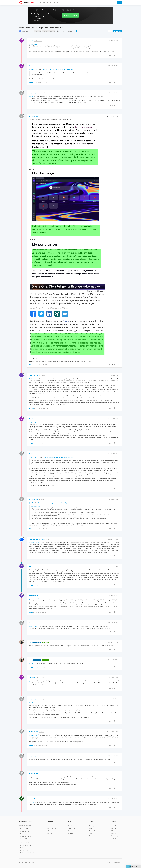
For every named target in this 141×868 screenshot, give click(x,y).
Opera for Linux (25, 834)
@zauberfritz (41, 678)
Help (70, 822)
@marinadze (38, 41)
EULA (91, 833)
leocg (31, 642)
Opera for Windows (26, 829)
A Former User (33, 93)
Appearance (25, 31)
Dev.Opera (71, 833)
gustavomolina (34, 375)
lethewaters (33, 678)
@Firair (53, 660)
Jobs (112, 831)
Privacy (91, 828)
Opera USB (24, 839)
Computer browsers (25, 826)
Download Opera (71, 15)
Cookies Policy (93, 831)
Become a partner (116, 836)
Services (50, 822)
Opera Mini (24, 848)
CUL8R (31, 41)
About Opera (115, 826)
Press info (114, 828)
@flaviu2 (39, 799)
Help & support (72, 826)
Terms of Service (94, 836)
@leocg (41, 699)
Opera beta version (26, 836)
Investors (114, 833)
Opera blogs (72, 828)
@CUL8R (42, 93)
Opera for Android (26, 845)
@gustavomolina (39, 419)
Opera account (51, 828)
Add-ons (49, 826)
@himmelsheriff (34, 69)
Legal (91, 822)
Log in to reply (117, 31)
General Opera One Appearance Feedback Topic (58, 69)
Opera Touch (24, 850)
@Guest (37, 66)
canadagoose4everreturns (37, 539)
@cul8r (31, 96)
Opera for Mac (25, 831)
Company (115, 822)
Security (91, 826)
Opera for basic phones (27, 853)
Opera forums (72, 831)
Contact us (114, 838)
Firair (31, 566)
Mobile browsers (24, 842)
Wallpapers (50, 831)
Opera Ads (50, 833)
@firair (31, 663)
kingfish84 (32, 799)
